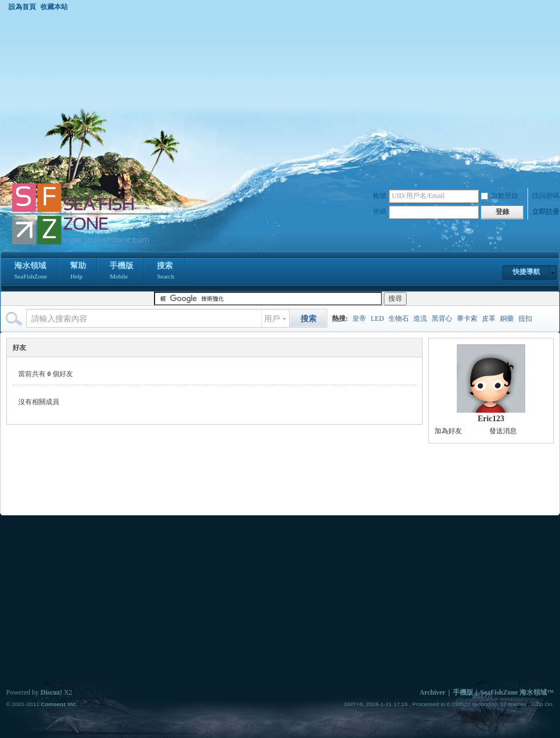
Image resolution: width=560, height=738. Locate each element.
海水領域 (31, 272)
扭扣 (525, 318)
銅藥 (507, 318)
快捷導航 (526, 272)
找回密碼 (546, 196)
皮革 (489, 318)
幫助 (78, 272)
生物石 (399, 318)
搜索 (165, 272)
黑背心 (442, 318)
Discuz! (51, 692)
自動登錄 (500, 196)
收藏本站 (54, 7)
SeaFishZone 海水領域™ (517, 692)
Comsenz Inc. (59, 704)
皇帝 (359, 318)
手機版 (121, 272)
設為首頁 (22, 7)
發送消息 (503, 431)
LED (377, 318)
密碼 (380, 212)
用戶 (272, 319)
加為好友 (448, 431)
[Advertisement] (280, 96)
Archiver (432, 692)
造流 (420, 318)
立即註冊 (546, 212)
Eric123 (491, 419)
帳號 (380, 196)
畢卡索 (467, 318)
